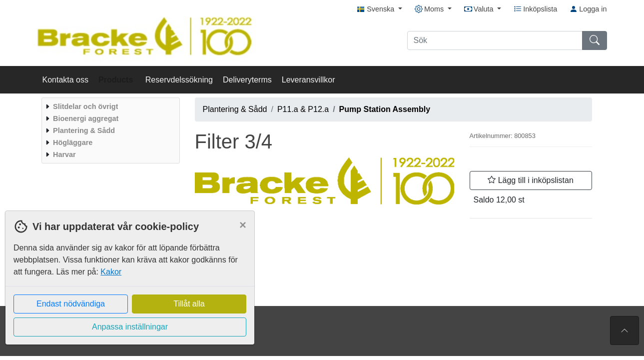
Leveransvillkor (309, 80)
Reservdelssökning (179, 80)
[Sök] (495, 40)
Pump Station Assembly (385, 109)
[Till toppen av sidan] (625, 330)
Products (117, 80)
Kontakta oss (66, 80)
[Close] (243, 225)
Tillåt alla (189, 304)
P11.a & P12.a (303, 109)
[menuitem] (109, 106)
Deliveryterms (247, 80)
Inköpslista (535, 9)
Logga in (588, 9)
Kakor (111, 272)
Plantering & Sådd (235, 109)
